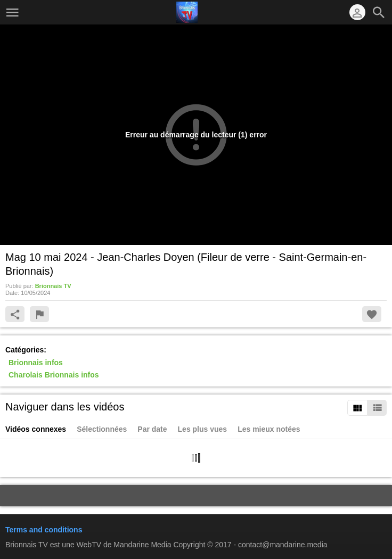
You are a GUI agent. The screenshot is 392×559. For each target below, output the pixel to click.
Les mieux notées (269, 429)
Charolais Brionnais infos (54, 375)
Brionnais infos (36, 363)
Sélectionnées (102, 429)
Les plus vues (203, 429)
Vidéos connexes (36, 429)
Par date (152, 429)
